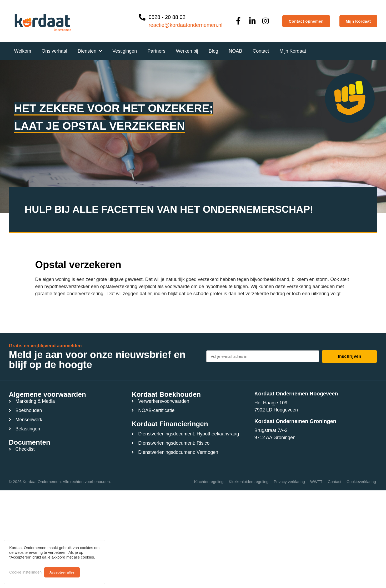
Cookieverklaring (361, 482)
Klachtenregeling (209, 482)
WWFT (316, 482)
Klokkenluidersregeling (249, 482)
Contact (334, 482)
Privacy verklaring (289, 482)
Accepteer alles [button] (62, 572)
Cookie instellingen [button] (25, 572)
